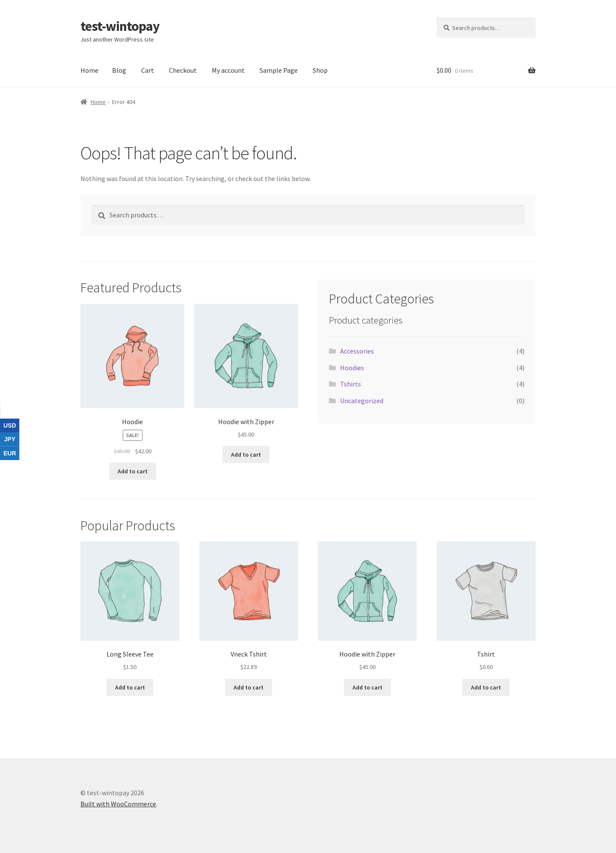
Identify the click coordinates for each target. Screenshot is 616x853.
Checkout (183, 70)
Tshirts (351, 384)
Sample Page (279, 70)
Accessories (357, 351)
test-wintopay (120, 26)
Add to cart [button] (133, 471)
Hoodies (352, 368)
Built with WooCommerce (118, 804)
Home (89, 70)
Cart (148, 70)
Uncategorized (362, 401)
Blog (119, 70)
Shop (320, 70)
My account (228, 70)
